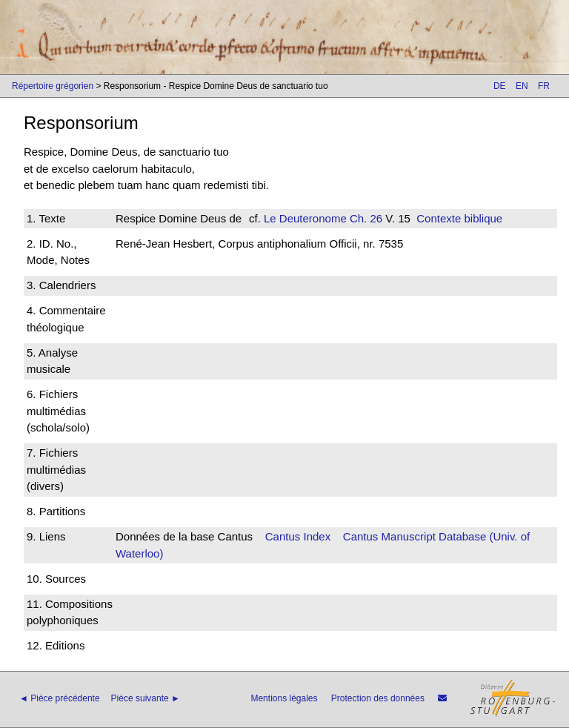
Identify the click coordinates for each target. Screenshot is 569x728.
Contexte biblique (459, 218)
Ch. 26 (365, 218)
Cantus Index (298, 536)
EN (522, 86)
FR (544, 86)
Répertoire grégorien (53, 86)
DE (500, 86)
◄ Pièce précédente (60, 698)
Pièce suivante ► (146, 698)
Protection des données (378, 698)
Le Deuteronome (305, 218)
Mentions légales (284, 698)
